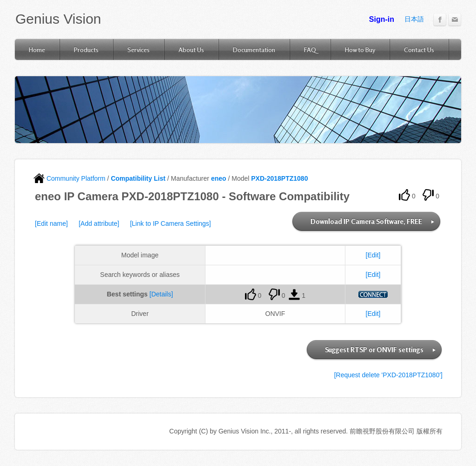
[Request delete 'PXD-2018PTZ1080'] (388, 375)
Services (139, 49)
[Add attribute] (99, 223)
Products (86, 49)
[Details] (162, 294)
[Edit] (373, 255)
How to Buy (360, 49)
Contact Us (419, 49)
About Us (191, 49)
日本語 (414, 19)
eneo (219, 178)
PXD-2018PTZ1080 (279, 178)
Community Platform (69, 178)
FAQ (310, 49)
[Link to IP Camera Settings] (171, 223)
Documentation (254, 49)
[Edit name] (51, 223)
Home (37, 49)
